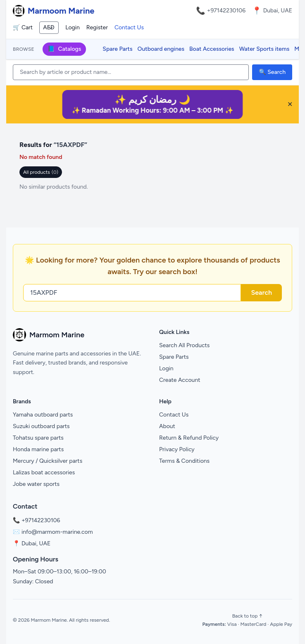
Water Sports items (264, 49)
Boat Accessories (212, 49)
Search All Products (184, 345)
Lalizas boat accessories (44, 472)
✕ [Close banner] (290, 104)
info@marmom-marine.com (57, 532)
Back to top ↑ (247, 616)
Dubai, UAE (36, 543)
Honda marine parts (38, 449)
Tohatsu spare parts (38, 438)
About (167, 426)
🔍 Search (272, 72)
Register (97, 27)
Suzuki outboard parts (41, 426)
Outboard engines (161, 49)
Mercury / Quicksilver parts (48, 461)
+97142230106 (226, 11)
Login (73, 27)
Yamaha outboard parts (43, 415)
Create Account (180, 380)
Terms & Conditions (184, 461)
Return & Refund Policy (189, 438)
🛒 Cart (23, 27)
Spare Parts (117, 49)
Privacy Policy (177, 449)
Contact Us (129, 27)
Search (261, 292)
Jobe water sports (36, 484)
